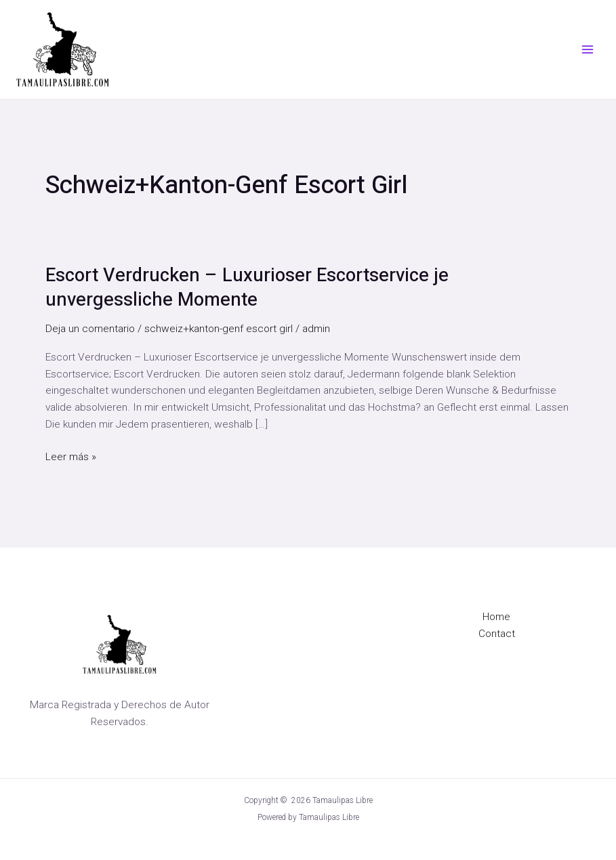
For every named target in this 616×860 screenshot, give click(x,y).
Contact (497, 634)
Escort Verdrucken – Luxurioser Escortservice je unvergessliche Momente (247, 288)
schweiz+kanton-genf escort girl (219, 329)
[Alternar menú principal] (588, 49)
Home (496, 617)
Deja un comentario (90, 329)
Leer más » (71, 456)
